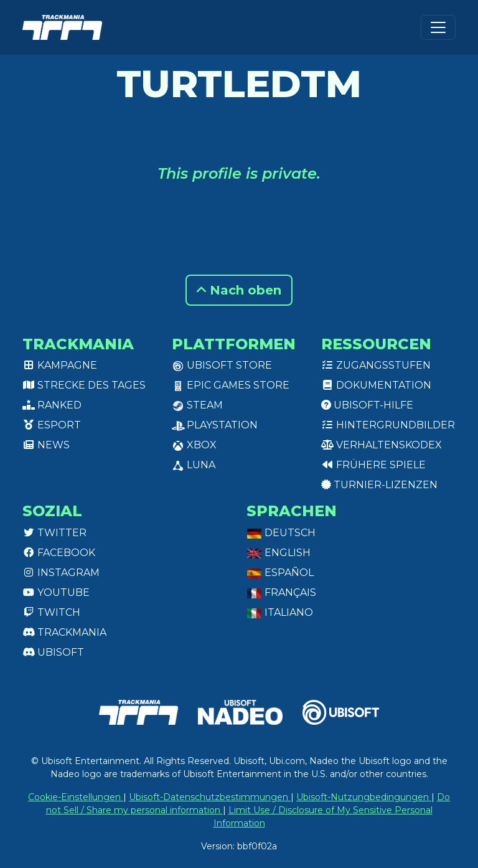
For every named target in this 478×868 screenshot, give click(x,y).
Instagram (61, 573)
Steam (197, 405)
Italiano (280, 612)
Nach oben (239, 290)
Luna (194, 465)
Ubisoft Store (222, 365)
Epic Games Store (231, 385)
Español (280, 573)
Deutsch (281, 533)
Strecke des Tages (84, 385)
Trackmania (64, 632)
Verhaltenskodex (382, 445)
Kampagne (60, 365)
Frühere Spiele (373, 465)
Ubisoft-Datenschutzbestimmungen (210, 797)
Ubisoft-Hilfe (367, 405)
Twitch (51, 612)
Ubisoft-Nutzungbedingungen (364, 797)
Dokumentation (376, 385)
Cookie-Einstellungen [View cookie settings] (76, 797)
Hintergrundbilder (388, 425)
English (279, 553)
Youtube (56, 592)
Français (281, 592)
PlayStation (215, 425)
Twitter (54, 533)
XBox (194, 445)
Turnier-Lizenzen (379, 485)
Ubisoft (53, 652)
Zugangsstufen (376, 365)
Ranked (52, 405)
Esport (52, 425)
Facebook (59, 553)
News (46, 445)
